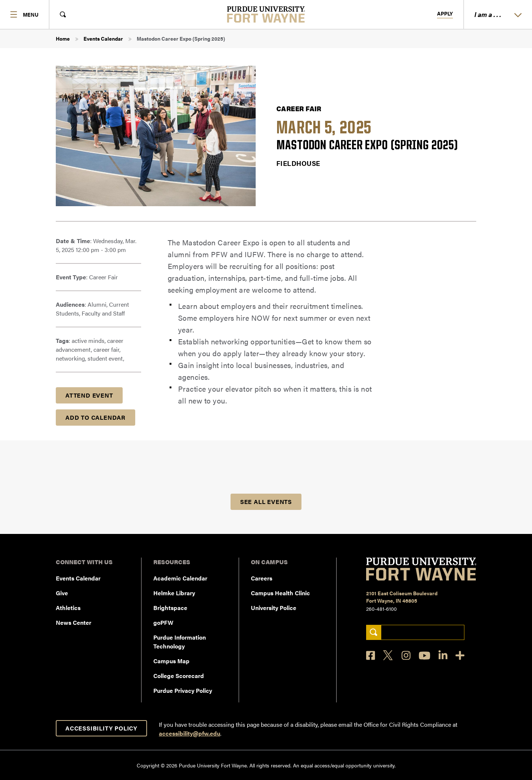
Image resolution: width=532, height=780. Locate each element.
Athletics (68, 608)
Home (63, 38)
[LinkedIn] (443, 655)
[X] (388, 655)
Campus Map (171, 661)
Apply (445, 14)
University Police (274, 608)
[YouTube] (424, 655)
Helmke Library (174, 593)
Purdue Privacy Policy (183, 690)
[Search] (374, 632)
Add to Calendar (96, 417)
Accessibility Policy (101, 728)
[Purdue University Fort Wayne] (266, 14)
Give (62, 593)
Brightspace (170, 608)
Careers (262, 578)
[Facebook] (371, 655)
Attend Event (89, 395)
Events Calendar (103, 38)
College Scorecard (179, 676)
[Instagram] (406, 655)
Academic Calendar (180, 578)
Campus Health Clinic (280, 593)
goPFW (163, 622)
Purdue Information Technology (180, 642)
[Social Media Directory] (460, 655)
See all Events (266, 502)
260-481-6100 (381, 609)
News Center (74, 622)
